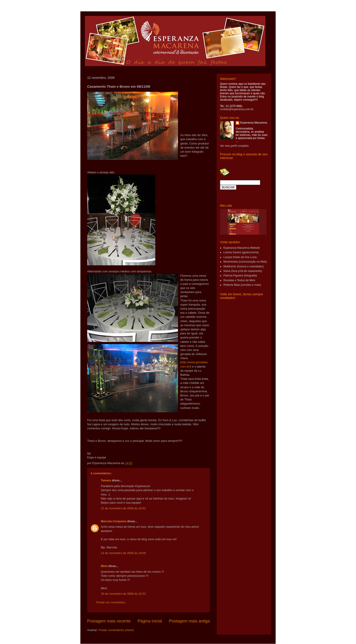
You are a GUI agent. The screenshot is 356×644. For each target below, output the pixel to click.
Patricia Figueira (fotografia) (240, 276)
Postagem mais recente (109, 621)
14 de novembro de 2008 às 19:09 (123, 553)
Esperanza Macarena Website (242, 248)
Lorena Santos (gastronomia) (241, 252)
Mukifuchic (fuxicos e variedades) (244, 266)
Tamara (106, 480)
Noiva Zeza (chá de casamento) (243, 271)
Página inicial (150, 621)
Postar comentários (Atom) (116, 630)
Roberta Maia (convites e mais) (242, 285)
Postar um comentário (111, 602)
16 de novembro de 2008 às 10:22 (123, 594)
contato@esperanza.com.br (237, 109)
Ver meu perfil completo (234, 146)
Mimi (104, 566)
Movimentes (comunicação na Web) (245, 262)
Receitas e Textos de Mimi (239, 280)
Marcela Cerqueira (114, 521)
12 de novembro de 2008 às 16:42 (123, 508)
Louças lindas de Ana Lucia (240, 257)
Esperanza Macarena (254, 123)
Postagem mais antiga (189, 621)
